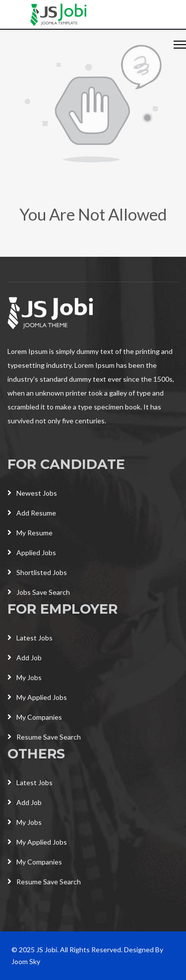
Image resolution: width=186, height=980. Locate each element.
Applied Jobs (32, 552)
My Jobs (25, 677)
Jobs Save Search (39, 592)
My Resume (30, 533)
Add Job (25, 658)
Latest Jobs (30, 638)
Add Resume (32, 513)
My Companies (35, 717)
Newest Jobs (32, 493)
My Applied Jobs (37, 697)
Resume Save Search (44, 737)
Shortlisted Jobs (37, 572)
